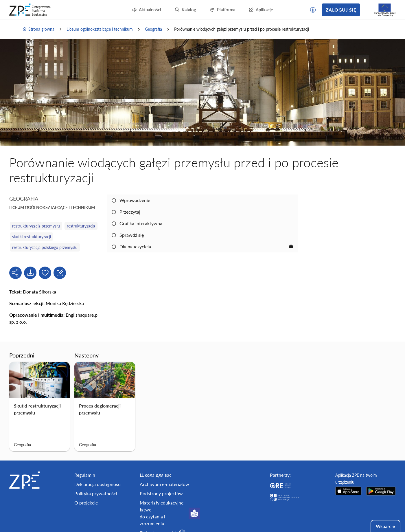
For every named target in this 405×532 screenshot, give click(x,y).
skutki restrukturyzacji (32, 237)
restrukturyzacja (81, 226)
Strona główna (38, 29)
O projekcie (86, 503)
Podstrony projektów (161, 493)
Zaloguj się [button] (341, 10)
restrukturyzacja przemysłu (36, 226)
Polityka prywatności (96, 493)
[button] (313, 10)
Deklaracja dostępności (98, 484)
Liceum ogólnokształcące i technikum (100, 29)
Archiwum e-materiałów (164, 484)
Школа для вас (156, 475)
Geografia (153, 29)
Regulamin (85, 475)
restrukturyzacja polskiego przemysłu (45, 247)
